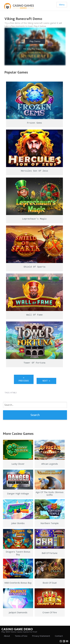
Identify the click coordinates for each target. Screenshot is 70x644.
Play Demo (35, 41)
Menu (62, 5)
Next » (46, 381)
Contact (59, 636)
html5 (14, 393)
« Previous (24, 379)
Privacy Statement (41, 636)
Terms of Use (21, 636)
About (7, 636)
